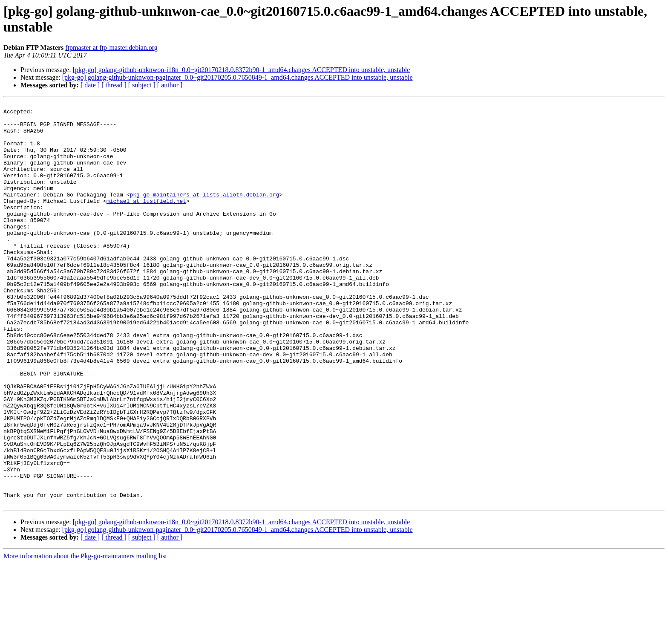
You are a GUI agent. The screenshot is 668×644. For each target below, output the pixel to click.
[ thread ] (114, 85)
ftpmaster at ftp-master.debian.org (111, 48)
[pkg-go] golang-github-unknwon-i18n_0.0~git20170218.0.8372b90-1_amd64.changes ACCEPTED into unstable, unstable (242, 70)
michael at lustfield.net (146, 221)
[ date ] (90, 85)
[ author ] (170, 85)
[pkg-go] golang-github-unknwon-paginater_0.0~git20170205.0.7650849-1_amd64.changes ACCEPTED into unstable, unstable (238, 77)
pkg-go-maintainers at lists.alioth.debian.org (204, 214)
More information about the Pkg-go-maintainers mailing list (85, 637)
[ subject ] (142, 85)
